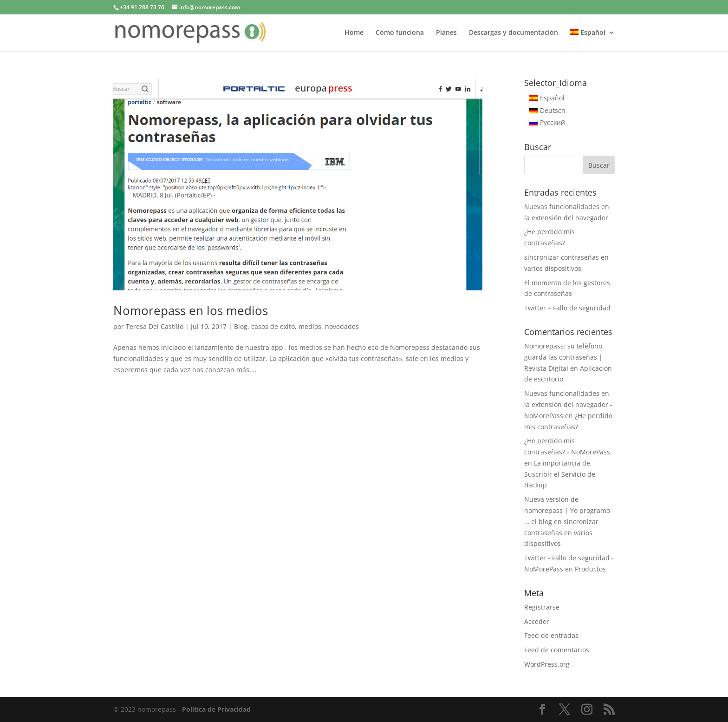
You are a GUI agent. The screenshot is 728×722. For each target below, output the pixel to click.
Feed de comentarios (557, 650)
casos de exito (273, 326)
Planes (446, 33)
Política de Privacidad (216, 709)
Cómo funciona (400, 33)
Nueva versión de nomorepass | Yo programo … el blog (567, 510)
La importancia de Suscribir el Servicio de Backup (560, 474)
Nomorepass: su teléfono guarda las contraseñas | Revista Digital (563, 357)
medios (310, 326)
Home (354, 33)
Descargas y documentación (513, 33)
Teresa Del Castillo (155, 326)
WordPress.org (547, 664)
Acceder (537, 621)
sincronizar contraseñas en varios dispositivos (561, 533)
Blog (241, 326)
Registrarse (542, 607)
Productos (590, 569)
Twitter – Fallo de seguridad (567, 308)
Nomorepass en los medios (191, 310)
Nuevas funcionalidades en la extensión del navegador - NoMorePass (568, 404)
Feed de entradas (551, 635)
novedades (342, 326)
